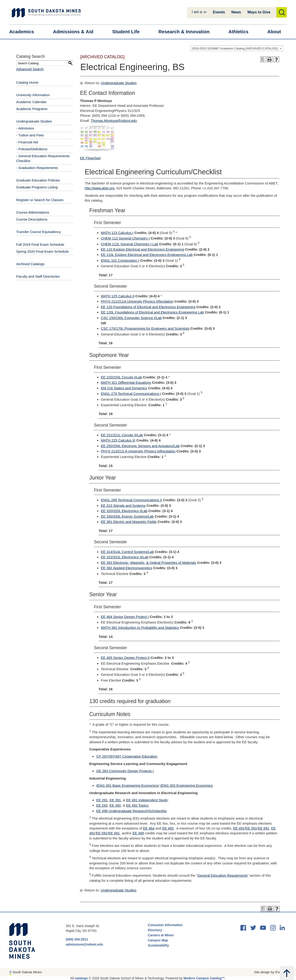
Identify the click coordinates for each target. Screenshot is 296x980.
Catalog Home (27, 82)
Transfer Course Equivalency (39, 232)
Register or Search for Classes (40, 200)
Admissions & (76, 32)
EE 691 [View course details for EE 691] (264, 828)
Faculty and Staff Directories (38, 276)
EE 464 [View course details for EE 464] (149, 828)
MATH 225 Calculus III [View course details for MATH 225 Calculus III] (118, 440)
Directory (155, 930)
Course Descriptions (32, 219)
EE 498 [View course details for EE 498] (138, 833)
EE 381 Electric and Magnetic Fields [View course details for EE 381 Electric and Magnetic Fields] (129, 522)
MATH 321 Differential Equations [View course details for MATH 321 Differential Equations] (126, 382)
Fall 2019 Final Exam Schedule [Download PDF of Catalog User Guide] (40, 244)
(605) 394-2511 (77, 939)
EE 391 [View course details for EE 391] (115, 800)
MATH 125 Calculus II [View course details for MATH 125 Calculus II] (118, 296)
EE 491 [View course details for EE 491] (239, 828)
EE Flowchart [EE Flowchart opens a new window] (90, 158)
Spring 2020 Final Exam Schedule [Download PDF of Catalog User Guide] (42, 251)
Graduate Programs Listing (37, 187)
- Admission (25, 128)
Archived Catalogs (30, 264)
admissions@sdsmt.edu (85, 944)
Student (129, 32)
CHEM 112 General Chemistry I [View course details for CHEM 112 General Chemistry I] (125, 238)
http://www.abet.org (99, 188)
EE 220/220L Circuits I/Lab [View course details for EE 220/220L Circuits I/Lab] (121, 377)
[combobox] (237, 48)
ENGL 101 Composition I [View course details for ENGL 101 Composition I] (120, 260)
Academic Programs (32, 109)
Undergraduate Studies (34, 121)
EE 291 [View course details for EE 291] (102, 800)
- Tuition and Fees (30, 135)
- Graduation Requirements (37, 168)
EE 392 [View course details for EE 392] (115, 805)
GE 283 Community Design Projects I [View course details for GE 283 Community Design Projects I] (125, 771)
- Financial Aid (27, 142)
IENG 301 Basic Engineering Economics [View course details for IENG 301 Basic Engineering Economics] (127, 785)
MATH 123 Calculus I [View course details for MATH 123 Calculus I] (117, 233)
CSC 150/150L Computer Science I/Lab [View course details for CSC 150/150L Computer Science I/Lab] (131, 318)
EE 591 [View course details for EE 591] (251, 828)
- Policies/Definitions (32, 149)
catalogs (81, 978)
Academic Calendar (31, 102)
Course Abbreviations (33, 212)
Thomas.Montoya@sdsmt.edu (114, 121)
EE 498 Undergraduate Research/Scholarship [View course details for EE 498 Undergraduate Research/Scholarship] (131, 811)
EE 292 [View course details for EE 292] (102, 805)
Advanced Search (30, 69)
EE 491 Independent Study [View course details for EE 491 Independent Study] (147, 800)
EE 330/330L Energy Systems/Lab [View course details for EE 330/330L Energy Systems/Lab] (127, 516)
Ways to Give (259, 12)
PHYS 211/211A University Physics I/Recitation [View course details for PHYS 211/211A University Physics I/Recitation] (137, 301)
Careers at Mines (161, 935)
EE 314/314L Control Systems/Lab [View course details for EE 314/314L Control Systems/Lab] (127, 552)
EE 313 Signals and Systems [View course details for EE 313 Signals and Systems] (123, 505)
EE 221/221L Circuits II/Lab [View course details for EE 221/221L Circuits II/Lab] (122, 435)
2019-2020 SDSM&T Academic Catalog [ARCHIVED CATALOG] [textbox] (235, 48)
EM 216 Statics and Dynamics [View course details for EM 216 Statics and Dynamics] (124, 388)
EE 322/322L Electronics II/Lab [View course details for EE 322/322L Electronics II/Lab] (125, 557)
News (236, 12)
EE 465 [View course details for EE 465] (168, 828)
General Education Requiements (223, 875)
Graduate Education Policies (38, 180)
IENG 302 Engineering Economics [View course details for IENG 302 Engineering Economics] (186, 785)
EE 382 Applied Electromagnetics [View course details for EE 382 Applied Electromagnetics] (126, 568)
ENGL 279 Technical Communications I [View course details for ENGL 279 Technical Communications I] (131, 394)
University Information (33, 95)
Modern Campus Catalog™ (204, 978)
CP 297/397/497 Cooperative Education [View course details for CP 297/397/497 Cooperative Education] (127, 756)
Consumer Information (165, 925)
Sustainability (159, 945)
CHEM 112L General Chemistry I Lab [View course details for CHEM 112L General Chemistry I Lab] (129, 244)
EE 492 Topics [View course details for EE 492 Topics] (137, 805)
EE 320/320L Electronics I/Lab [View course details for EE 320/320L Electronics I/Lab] (124, 511)
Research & (187, 32)
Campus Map (158, 940)
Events (219, 12)
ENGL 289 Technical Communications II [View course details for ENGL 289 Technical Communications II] (131, 500)
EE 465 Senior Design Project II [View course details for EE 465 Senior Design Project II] (125, 658)
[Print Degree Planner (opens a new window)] (263, 59)
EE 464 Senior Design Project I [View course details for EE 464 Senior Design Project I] (125, 617)
